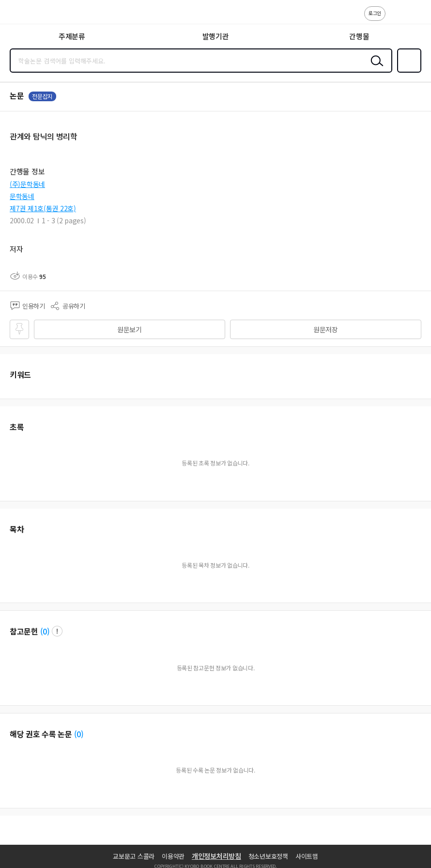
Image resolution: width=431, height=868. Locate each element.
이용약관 (173, 856)
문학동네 (22, 196)
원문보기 (130, 329)
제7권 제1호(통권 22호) (43, 208)
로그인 (375, 13)
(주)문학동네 (27, 184)
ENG (416, 18)
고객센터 (396, 18)
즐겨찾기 (407, 72)
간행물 (359, 36)
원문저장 (326, 329)
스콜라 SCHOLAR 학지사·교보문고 (29, 15)
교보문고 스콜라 (134, 856)
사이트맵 (307, 856)
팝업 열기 (57, 631)
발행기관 (216, 36)
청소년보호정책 (268, 856)
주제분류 (72, 36)
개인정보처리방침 (216, 856)
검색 (375, 68)
